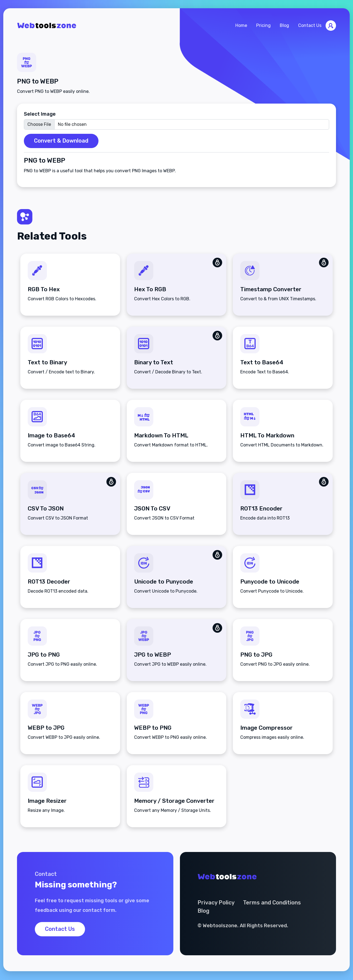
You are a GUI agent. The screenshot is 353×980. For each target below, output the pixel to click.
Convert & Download (61, 141)
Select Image (40, 114)
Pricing (263, 26)
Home (241, 26)
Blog (284, 26)
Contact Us (310, 26)
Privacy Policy (216, 903)
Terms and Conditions (272, 903)
